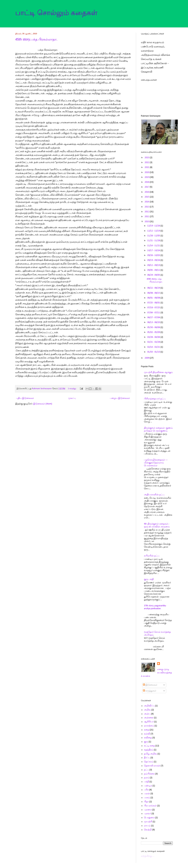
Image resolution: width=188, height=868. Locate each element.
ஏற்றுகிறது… (148, 856)
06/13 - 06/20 (154, 322)
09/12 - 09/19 (154, 265)
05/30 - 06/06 (154, 327)
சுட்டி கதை (149, 746)
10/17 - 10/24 (154, 251)
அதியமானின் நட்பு (154, 495)
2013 (147, 207)
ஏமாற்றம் (149, 726)
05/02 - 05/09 (154, 332)
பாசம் (147, 798)
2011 (147, 217)
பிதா (146, 802)
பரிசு (146, 790)
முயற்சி (148, 822)
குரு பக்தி (149, 579)
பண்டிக (148, 786)
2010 (147, 222)
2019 (147, 177)
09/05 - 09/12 (154, 270)
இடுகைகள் (150, 685)
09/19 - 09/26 (154, 260)
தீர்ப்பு (147, 758)
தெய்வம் (149, 762)
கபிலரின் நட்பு (152, 556)
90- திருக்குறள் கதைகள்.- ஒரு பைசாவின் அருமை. (157, 525)
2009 (147, 358)
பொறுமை (149, 818)
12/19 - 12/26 (154, 226)
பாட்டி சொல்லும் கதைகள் (56, 13)
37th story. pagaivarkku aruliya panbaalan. (155, 607)
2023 (147, 158)
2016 (147, 192)
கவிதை (148, 738)
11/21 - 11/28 (154, 241)
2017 (147, 187)
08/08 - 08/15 (154, 293)
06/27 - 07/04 (154, 318)
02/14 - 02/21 (154, 347)
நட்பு (146, 770)
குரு (146, 742)
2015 (147, 197)
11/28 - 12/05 (154, 236)
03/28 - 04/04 (154, 337)
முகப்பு (72, 398)
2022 (147, 162)
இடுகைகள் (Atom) (43, 404)
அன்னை (149, 718)
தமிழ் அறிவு (150, 754)
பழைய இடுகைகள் (120, 398)
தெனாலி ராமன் (152, 766)
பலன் (147, 794)
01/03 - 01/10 (154, 352)
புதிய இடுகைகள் (25, 398)
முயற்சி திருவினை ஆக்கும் (158, 372)
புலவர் (147, 814)
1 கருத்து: (72, 389)
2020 (147, 172)
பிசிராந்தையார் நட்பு (155, 399)
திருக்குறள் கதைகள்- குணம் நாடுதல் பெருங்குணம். (158, 429)
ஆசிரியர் (149, 722)
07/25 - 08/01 (154, 303)
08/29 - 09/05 (154, 275)
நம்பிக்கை (149, 774)
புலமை (148, 810)
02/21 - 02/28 (154, 342)
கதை (147, 730)
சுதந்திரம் (149, 750)
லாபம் (147, 826)
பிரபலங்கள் (150, 806)
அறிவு (147, 710)
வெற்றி (148, 830)
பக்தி (146, 782)
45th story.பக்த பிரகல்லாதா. (36, 39)
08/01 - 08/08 (154, 298)
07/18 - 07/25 (154, 308)
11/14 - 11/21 (154, 246)
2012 (147, 212)
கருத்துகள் (150, 691)
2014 (147, 202)
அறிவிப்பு (149, 706)
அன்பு (147, 714)
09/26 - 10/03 (154, 255)
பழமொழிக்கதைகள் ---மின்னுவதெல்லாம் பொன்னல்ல (156, 463)
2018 (147, 182)
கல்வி (147, 734)
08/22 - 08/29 (154, 288)
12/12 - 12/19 (154, 231)
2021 (147, 167)
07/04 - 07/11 (154, 313)
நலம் (147, 778)
